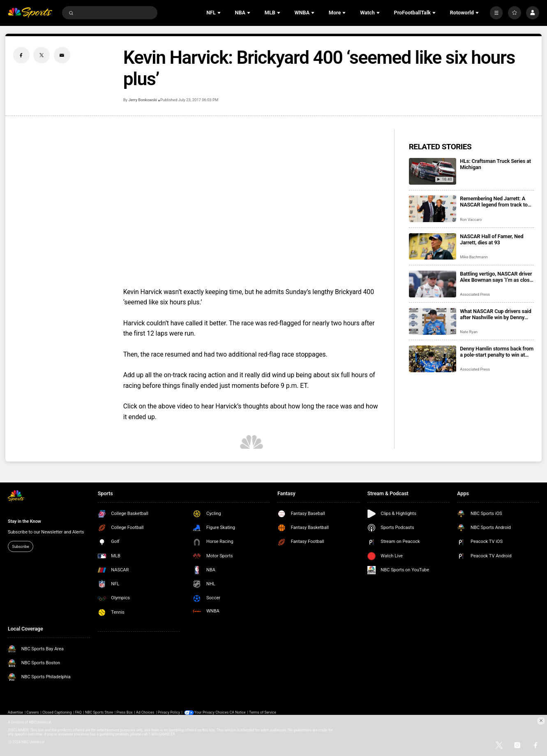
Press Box (124, 712)
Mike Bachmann (474, 257)
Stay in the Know (24, 521)
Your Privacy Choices (212, 712)
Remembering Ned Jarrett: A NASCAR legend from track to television (494, 202)
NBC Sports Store (99, 712)
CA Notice (238, 712)
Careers (32, 712)
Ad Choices (145, 712)
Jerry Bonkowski (143, 100)
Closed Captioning (57, 712)
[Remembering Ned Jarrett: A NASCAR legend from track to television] (433, 209)
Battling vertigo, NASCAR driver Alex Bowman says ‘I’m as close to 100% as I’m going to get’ (496, 277)
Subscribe (21, 546)
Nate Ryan (469, 332)
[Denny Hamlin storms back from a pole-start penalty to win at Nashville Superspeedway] (433, 359)
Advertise (15, 712)
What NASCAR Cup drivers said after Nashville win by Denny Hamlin (496, 314)
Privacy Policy (169, 712)
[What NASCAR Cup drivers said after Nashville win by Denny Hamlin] (433, 321)
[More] (496, 13)
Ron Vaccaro (471, 219)
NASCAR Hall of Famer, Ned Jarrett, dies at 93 (492, 239)
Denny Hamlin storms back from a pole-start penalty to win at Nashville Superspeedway (497, 352)
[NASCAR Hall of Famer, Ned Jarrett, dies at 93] (433, 247)
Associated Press (475, 294)
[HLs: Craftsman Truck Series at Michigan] (433, 171)
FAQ (78, 712)
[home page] (30, 13)
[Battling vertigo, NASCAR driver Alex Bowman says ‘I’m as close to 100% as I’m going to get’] (433, 284)
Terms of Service (263, 712)
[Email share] (62, 55)
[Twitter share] (42, 55)
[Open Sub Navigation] (220, 13)
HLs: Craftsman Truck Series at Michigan (495, 164)
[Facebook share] (21, 55)
